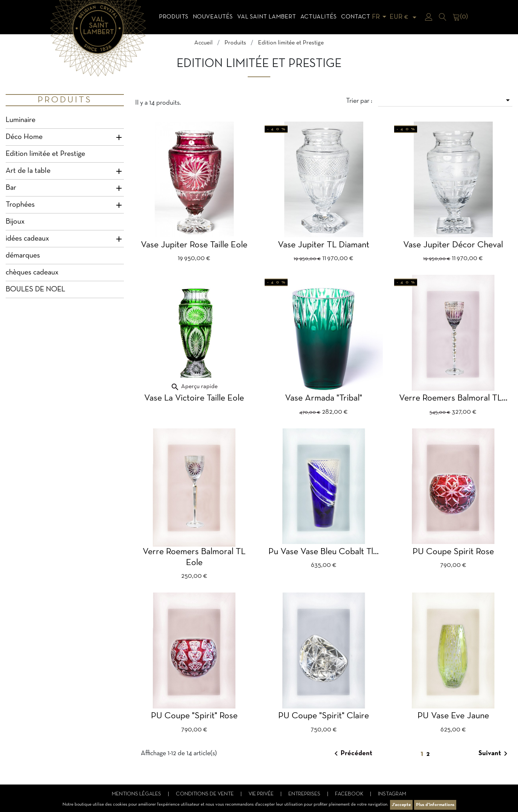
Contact (356, 17)
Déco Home (24, 137)
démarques (23, 256)
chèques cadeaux (32, 273)
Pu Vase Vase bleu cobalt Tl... (324, 552)
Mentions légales (137, 794)
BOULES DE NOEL (35, 289)
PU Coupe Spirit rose (453, 552)
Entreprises (305, 794)
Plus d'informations (435, 805)
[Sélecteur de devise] (404, 17)
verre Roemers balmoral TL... (453, 398)
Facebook (350, 794)
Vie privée (262, 794)
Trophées (20, 205)
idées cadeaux (27, 239)
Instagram (392, 794)
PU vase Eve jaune (453, 716)
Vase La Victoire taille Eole (194, 398)
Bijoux (15, 222)
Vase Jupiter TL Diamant (324, 245)
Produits (174, 17)
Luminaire (21, 120)
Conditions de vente (205, 794)
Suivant (494, 754)
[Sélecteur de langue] (380, 17)
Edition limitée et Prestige (45, 154)
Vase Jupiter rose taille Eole (194, 245)
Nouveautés (213, 17)
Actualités (318, 17)
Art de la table (28, 171)
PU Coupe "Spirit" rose (194, 716)
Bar (11, 188)
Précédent (352, 754)
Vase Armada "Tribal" (324, 398)
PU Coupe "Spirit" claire (324, 716)
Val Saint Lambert (267, 17)
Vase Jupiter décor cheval (453, 245)
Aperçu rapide (194, 387)
